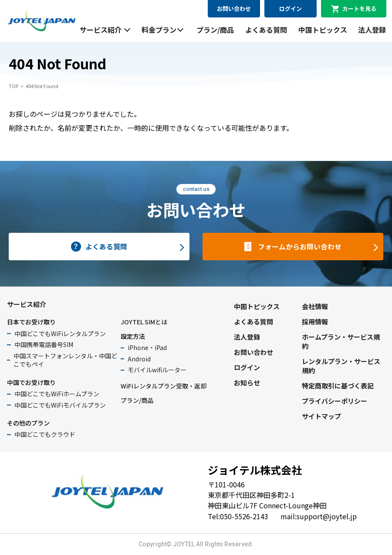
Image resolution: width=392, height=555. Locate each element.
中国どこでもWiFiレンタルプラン (60, 334)
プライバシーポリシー (335, 401)
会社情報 (315, 306)
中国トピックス (323, 30)
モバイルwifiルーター (157, 370)
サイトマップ (321, 416)
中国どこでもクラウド (45, 434)
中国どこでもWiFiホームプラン (57, 394)
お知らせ (247, 383)
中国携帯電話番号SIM (44, 344)
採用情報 (315, 322)
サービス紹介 (101, 30)
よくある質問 (266, 30)
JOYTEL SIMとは (144, 322)
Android (139, 359)
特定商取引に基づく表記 (338, 386)
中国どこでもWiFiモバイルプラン (60, 405)
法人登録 (372, 30)
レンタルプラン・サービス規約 (341, 366)
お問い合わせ (234, 9)
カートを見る (359, 9)
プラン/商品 (215, 30)
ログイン (291, 9)
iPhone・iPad (147, 347)
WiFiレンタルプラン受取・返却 (164, 386)
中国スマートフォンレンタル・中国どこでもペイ (65, 360)
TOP (14, 86)
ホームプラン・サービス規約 (341, 341)
